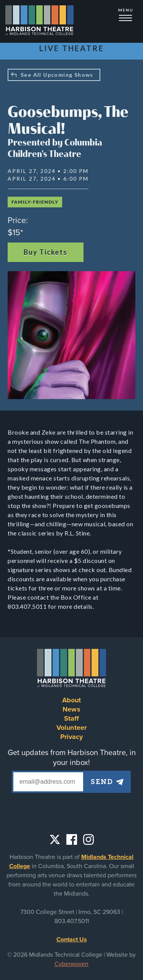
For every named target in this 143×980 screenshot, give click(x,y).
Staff (72, 718)
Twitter (55, 839)
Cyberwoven (71, 964)
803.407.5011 (72, 921)
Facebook (72, 839)
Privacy (72, 737)
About (72, 700)
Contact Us (72, 940)
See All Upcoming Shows (57, 75)
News (71, 709)
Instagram (88, 839)
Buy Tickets (46, 252)
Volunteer (71, 728)
